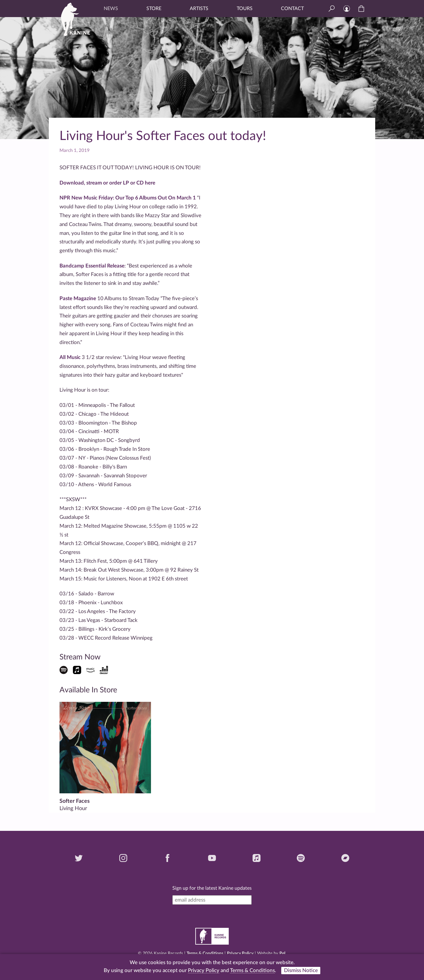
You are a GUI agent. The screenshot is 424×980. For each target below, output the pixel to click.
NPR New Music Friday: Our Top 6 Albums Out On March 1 (128, 198)
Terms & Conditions (205, 953)
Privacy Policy (240, 953)
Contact (292, 9)
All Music (70, 357)
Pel (282, 953)
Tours (245, 9)
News (111, 9)
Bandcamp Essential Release (92, 266)
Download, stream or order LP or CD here (107, 183)
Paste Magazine (78, 298)
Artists (199, 9)
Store (154, 9)
